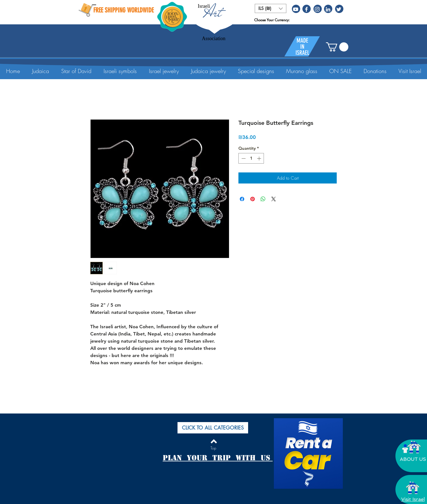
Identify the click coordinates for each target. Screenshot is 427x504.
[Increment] (260, 158)
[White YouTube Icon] (296, 9)
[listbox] (271, 8)
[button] (271, 8)
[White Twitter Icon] (339, 9)
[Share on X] (274, 199)
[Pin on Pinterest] (253, 199)
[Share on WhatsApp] (263, 199)
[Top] (213, 448)
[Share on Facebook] (242, 199)
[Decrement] (243, 158)
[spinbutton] (251, 158)
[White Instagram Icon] (317, 9)
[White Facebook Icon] (306, 9)
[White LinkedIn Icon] (328, 9)
